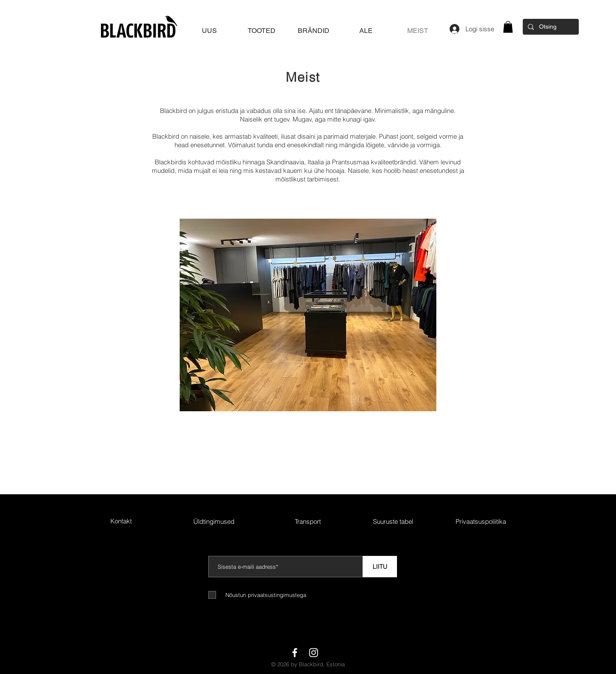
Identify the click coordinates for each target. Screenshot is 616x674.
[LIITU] (380, 567)
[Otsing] (550, 27)
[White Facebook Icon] (295, 653)
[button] (508, 27)
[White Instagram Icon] (314, 653)
